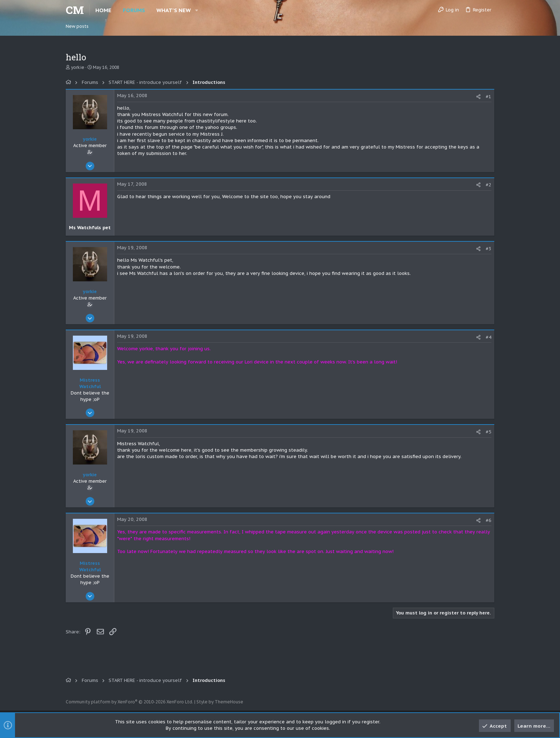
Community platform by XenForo (129, 702)
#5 (489, 432)
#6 (489, 520)
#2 (489, 185)
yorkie (78, 67)
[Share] (478, 97)
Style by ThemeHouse (220, 702)
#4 (489, 337)
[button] (197, 10)
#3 (489, 249)
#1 (489, 97)
